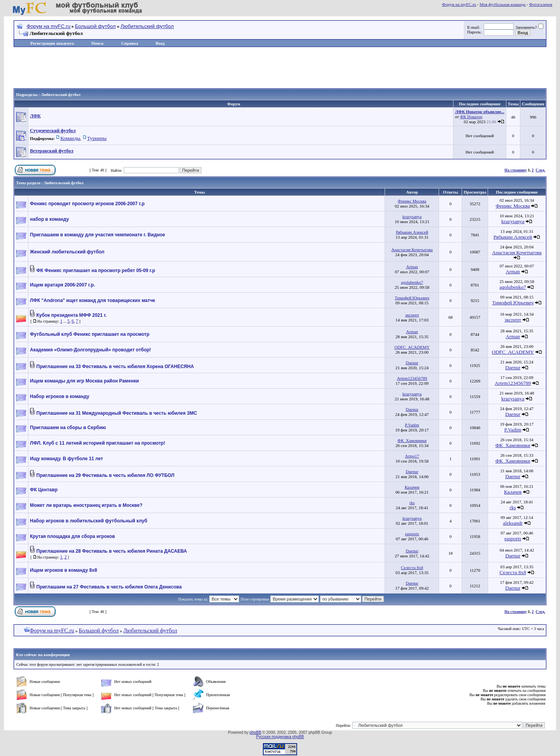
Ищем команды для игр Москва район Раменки (84, 381)
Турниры (97, 138)
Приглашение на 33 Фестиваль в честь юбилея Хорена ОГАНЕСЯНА (115, 367)
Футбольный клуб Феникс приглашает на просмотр (90, 334)
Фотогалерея (541, 4)
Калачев (412, 487)
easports (412, 534)
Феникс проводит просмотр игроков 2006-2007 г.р (87, 204)
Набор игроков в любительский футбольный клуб (89, 521)
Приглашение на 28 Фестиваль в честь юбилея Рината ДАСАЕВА (112, 551)
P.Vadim (412, 425)
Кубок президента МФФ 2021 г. (72, 315)
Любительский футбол (147, 26)
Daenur (412, 363)
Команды (70, 138)
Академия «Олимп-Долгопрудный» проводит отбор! (90, 350)
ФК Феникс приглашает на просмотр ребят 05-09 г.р (96, 271)
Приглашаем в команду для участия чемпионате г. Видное (98, 235)
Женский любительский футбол (67, 252)
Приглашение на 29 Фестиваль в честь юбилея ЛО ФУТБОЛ (106, 475)
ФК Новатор (471, 117)
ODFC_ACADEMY (412, 347)
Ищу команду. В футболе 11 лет (66, 459)
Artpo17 (412, 456)
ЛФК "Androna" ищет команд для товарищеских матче (93, 300)
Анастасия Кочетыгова (412, 250)
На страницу (516, 170)
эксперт (412, 315)
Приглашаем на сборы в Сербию (68, 428)
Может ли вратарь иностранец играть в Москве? (86, 505)
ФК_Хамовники (412, 440)
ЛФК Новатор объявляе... (480, 112)
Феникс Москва (412, 201)
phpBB (255, 732)
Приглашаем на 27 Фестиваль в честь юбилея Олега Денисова (109, 587)
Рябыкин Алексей (412, 232)
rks (412, 503)
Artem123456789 (412, 378)
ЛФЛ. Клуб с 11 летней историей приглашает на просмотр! (98, 443)
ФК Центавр (44, 490)
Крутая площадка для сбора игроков (73, 536)
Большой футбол (95, 26)
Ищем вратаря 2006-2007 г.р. (62, 285)
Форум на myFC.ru (459, 4)
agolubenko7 (412, 282)
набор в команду (49, 219)
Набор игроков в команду (59, 396)
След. (540, 170)
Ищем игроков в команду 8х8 (64, 570)
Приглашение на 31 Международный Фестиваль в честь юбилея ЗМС (117, 413)
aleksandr (513, 523)
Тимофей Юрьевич (412, 298)
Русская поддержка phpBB (280, 737)
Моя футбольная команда (502, 4)
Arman (412, 267)
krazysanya (412, 216)
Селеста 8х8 (412, 567)
